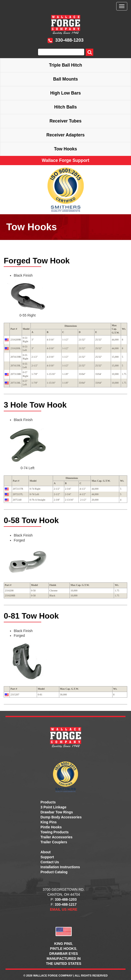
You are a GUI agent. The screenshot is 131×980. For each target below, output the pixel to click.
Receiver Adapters (65, 135)
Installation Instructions (60, 867)
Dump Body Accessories (61, 817)
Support (47, 857)
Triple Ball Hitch (65, 65)
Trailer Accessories (56, 837)
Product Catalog (54, 872)
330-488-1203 (65, 40)
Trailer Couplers (54, 842)
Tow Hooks (65, 149)
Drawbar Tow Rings (57, 812)
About (45, 852)
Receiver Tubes (65, 121)
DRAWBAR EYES (63, 954)
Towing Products (55, 832)
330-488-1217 (66, 904)
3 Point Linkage (53, 807)
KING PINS (63, 944)
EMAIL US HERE (64, 909)
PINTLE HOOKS (63, 949)
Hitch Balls (65, 107)
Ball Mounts (65, 79)
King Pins (49, 822)
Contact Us (50, 862)
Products (48, 802)
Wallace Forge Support (65, 160)
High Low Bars (66, 93)
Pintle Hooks (51, 827)
